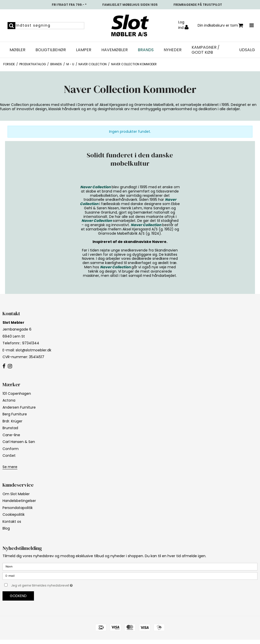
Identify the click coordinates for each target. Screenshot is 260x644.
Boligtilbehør (51, 50)
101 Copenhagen (17, 394)
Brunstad (10, 428)
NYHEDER (173, 50)
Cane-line (11, 435)
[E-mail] (130, 576)
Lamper (84, 50)
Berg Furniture (15, 414)
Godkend (18, 596)
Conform (11, 449)
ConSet (9, 456)
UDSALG (247, 50)
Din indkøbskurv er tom (220, 25)
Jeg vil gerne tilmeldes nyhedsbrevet (54, 585)
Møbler (17, 50)
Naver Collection (95, 187)
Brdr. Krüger (12, 421)
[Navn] (130, 566)
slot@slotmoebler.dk (33, 350)
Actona (9, 400)
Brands (146, 50)
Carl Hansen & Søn (19, 442)
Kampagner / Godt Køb (206, 50)
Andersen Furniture (19, 407)
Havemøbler (115, 50)
